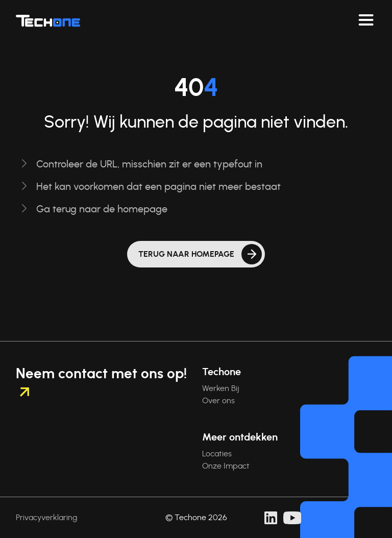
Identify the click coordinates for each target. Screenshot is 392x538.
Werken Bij (221, 388)
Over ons (218, 401)
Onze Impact (226, 466)
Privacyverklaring (46, 518)
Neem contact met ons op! (101, 382)
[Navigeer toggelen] (366, 20)
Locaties (217, 454)
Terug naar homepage (186, 254)
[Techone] (48, 20)
